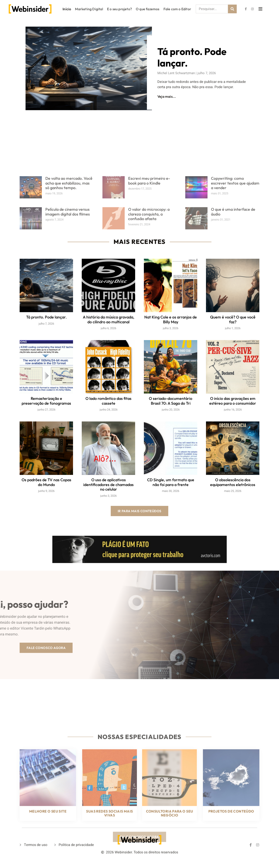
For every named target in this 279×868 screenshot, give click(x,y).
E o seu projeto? (119, 9)
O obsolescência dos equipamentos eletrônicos (233, 482)
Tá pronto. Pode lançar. (191, 57)
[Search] (232, 9)
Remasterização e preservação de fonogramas (46, 401)
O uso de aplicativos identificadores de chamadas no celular (108, 485)
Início (67, 9)
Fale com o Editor (177, 9)
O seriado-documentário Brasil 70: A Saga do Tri (171, 401)
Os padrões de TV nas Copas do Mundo (46, 482)
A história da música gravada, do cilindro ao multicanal (109, 319)
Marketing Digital (89, 9)
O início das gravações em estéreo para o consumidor (233, 401)
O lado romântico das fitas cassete (108, 401)
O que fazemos (148, 9)
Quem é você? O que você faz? (233, 319)
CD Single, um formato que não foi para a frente (171, 482)
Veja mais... (166, 96)
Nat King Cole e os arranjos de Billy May (171, 319)
